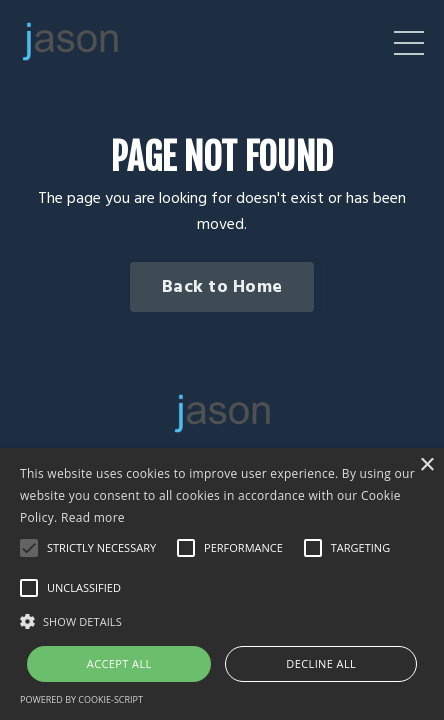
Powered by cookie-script (81, 699)
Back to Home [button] (222, 287)
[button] (222, 621)
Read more (93, 517)
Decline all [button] (321, 663)
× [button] (426, 465)
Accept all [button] (119, 663)
